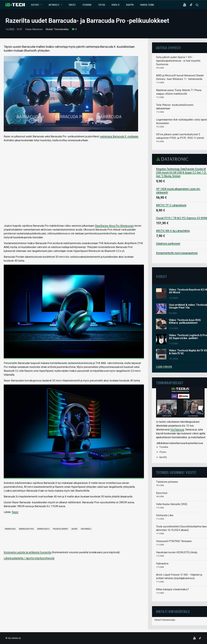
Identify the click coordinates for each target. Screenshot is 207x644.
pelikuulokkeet (61, 529)
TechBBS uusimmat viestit (176, 472)
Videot (72, 5)
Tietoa (102, 5)
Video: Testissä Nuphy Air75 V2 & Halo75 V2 (188, 352)
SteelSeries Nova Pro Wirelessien (114, 226)
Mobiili (49, 29)
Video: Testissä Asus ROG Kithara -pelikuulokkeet (185, 321)
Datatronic (173, 159)
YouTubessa (177, 429)
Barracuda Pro (26, 529)
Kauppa (130, 5)
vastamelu (86, 529)
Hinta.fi (116, 5)
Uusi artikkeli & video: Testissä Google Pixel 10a (188, 306)
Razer (15, 512)
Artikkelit (55, 5)
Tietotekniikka (61, 29)
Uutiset (36, 5)
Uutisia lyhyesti (169, 48)
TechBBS (87, 5)
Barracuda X (43, 529)
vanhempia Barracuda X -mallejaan (119, 136)
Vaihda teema (147, 5)
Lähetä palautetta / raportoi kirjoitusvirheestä (29, 558)
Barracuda (10, 529)
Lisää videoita (164, 366)
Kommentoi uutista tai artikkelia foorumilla (27, 552)
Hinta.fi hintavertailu (165, 620)
